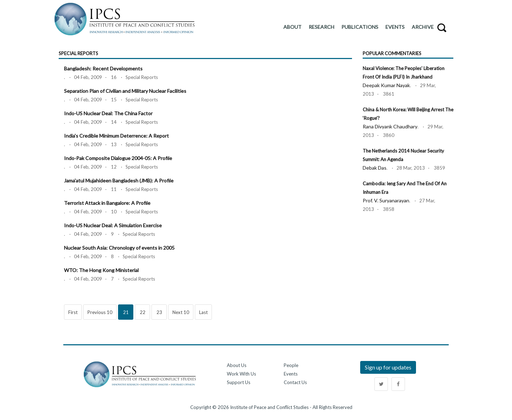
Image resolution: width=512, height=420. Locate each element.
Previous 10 (100, 312)
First (73, 312)
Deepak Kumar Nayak (386, 85)
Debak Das (375, 168)
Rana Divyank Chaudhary (390, 126)
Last (203, 312)
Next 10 (181, 312)
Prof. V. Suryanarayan (386, 200)
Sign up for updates (388, 367)
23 (159, 312)
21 (126, 312)
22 (143, 312)
